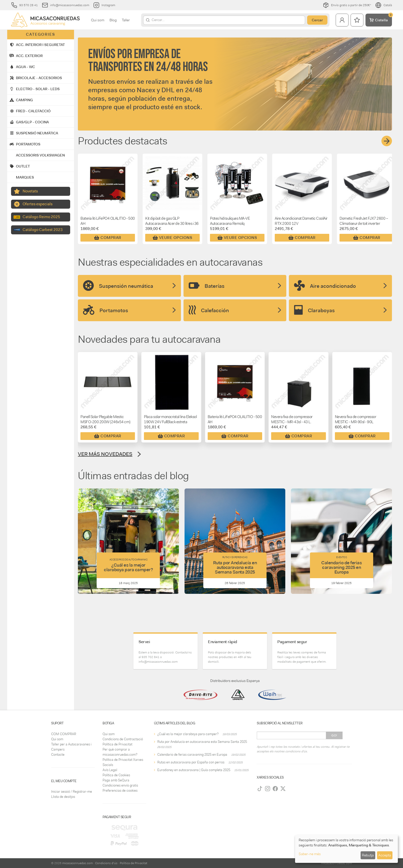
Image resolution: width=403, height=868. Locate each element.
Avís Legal (110, 770)
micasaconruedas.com (77, 863)
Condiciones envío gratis (120, 785)
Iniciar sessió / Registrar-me (72, 792)
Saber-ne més (310, 854)
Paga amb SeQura (116, 780)
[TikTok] (260, 789)
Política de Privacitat (117, 744)
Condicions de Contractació (123, 739)
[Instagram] (268, 789)
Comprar (108, 238)
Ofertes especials (38, 204)
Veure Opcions (173, 238)
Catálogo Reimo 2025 (41, 217)
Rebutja (368, 855)
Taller (126, 20)
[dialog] (346, 849)
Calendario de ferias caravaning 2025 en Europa (192, 755)
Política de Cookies (116, 775)
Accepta (385, 855)
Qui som (98, 20)
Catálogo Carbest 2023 (43, 230)
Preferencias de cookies (120, 791)
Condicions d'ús (106, 863)
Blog (113, 20)
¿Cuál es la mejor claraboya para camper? (188, 734)
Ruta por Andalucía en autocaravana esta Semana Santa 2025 (202, 742)
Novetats (30, 191)
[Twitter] (283, 789)
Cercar (317, 20)
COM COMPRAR (64, 734)
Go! (334, 735)
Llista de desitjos (63, 797)
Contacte (58, 755)
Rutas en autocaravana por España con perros (191, 762)
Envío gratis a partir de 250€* (347, 5)
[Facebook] (275, 789)
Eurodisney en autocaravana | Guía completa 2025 (194, 770)
